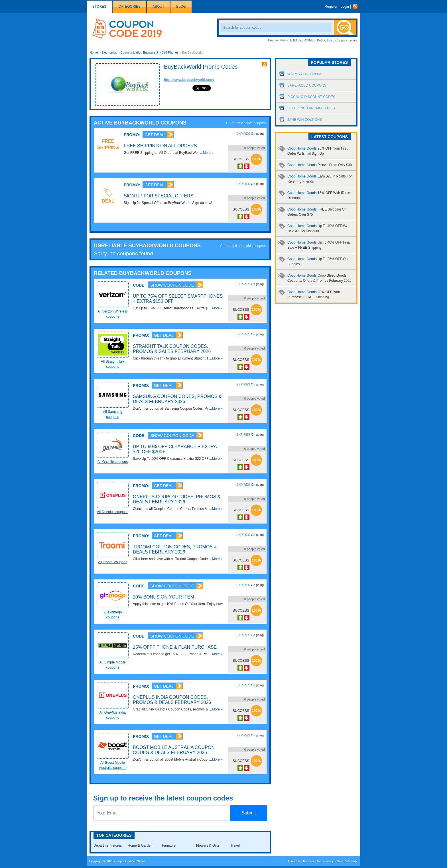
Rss (357, 7)
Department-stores (108, 845)
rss (265, 64)
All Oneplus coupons (113, 512)
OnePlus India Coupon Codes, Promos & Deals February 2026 (172, 700)
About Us (294, 861)
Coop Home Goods (320, 165)
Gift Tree (296, 40)
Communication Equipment (139, 52)
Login (345, 7)
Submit (249, 813)
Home (94, 52)
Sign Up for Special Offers (159, 196)
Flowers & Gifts (208, 845)
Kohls (321, 40)
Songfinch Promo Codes (311, 108)
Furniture (169, 845)
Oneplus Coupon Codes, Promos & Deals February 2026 (177, 499)
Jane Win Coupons (305, 120)
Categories (129, 7)
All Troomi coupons (113, 562)
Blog (181, 7)
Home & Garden (140, 845)
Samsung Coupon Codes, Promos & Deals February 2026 (177, 399)
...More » (207, 153)
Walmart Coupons (305, 74)
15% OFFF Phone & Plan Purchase (175, 647)
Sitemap (351, 861)
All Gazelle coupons (113, 462)
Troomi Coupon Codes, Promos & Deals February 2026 (175, 549)
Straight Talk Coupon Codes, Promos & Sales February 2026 (172, 349)
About (158, 7)
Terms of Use (312, 861)
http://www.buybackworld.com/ (189, 80)
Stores (99, 7)
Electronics (109, 52)
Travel (235, 845)
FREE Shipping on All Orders (160, 146)
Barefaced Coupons (307, 85)
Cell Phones (170, 52)
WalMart (310, 40)
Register (331, 7)
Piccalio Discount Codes (311, 97)
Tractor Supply (337, 40)
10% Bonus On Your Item (163, 597)
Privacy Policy (333, 861)
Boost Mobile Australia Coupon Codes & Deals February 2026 (174, 750)
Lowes (353, 40)
